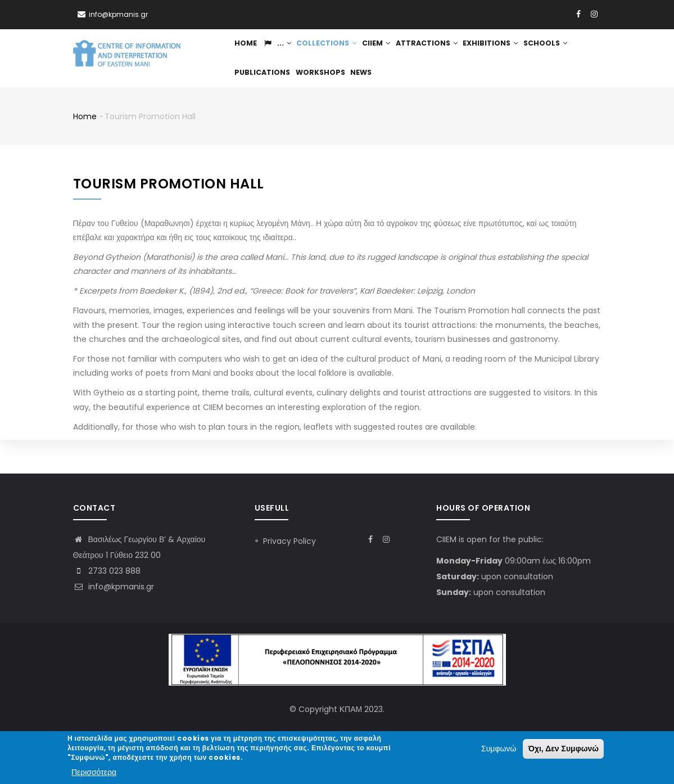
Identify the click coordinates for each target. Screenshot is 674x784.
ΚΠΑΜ (351, 709)
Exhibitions (510, 52)
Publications (316, 98)
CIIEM (389, 52)
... (283, 52)
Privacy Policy (289, 541)
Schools (258, 98)
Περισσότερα (94, 772)
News (420, 98)
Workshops (376, 98)
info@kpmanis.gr (114, 587)
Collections (336, 52)
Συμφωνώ (499, 749)
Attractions (444, 52)
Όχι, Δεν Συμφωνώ (563, 749)
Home (248, 52)
